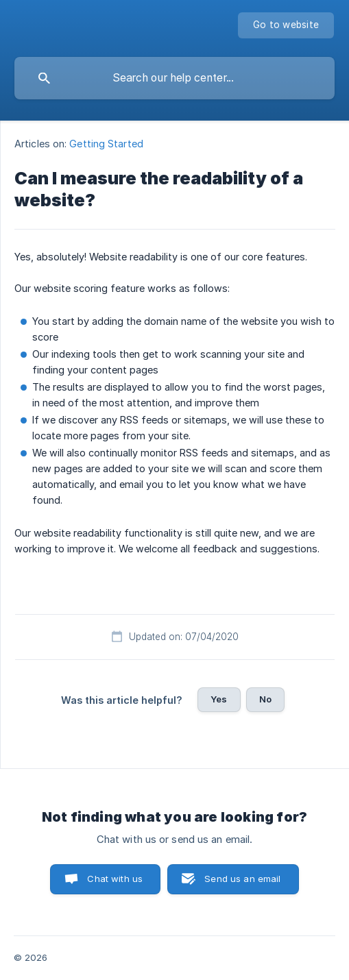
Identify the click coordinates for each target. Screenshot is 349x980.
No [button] (265, 699)
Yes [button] (219, 699)
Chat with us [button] (115, 879)
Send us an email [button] (242, 879)
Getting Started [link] (106, 144)
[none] (286, 25)
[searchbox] (174, 78)
